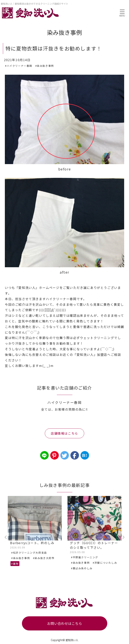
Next (123, 537)
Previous (6, 537)
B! (85, 455)
